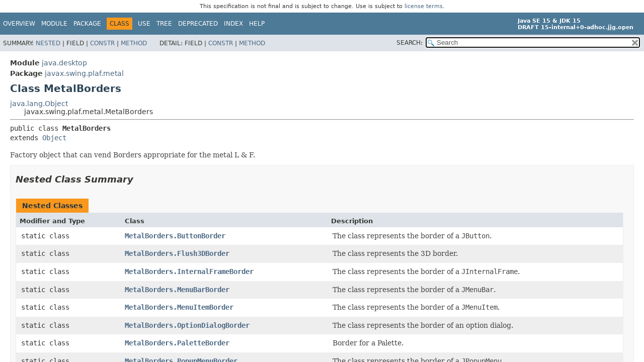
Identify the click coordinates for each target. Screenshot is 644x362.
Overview (19, 24)
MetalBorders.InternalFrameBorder (189, 271)
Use (144, 24)
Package (87, 24)
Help (257, 24)
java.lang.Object (39, 104)
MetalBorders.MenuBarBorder (177, 290)
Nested (48, 43)
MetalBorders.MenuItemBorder (179, 307)
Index (233, 24)
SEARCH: (410, 43)
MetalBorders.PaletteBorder (177, 343)
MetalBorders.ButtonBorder (175, 236)
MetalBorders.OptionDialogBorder (187, 325)
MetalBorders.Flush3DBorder (177, 253)
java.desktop (64, 63)
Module (54, 24)
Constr (102, 43)
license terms (424, 6)
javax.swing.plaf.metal (84, 73)
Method (134, 43)
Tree (164, 24)
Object (54, 138)
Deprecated (198, 24)
